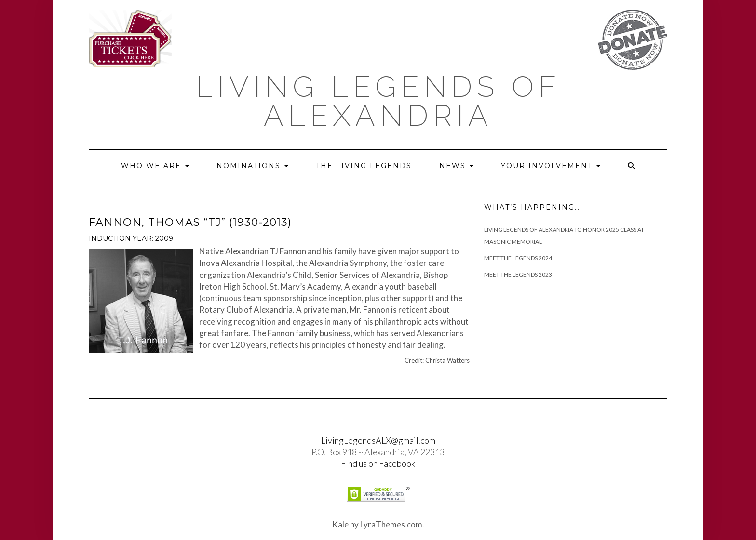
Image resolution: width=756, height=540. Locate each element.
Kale (340, 524)
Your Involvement (551, 166)
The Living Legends (364, 166)
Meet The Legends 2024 (518, 258)
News (456, 166)
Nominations (252, 166)
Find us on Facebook (378, 463)
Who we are (155, 166)
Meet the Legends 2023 (518, 274)
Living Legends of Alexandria (378, 101)
